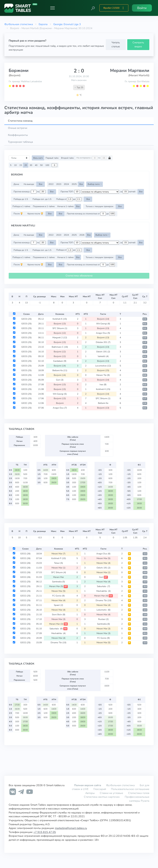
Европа (43, 24)
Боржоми (19, 70)
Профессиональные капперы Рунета (137, 799)
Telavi (58, 563)
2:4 (145, 403)
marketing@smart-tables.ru (71, 828)
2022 (51, 184)
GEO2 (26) (25, 554)
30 (31, 165)
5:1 (145, 558)
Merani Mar (58, 554)
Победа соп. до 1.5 (42, 199)
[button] (93, 8)
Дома (16, 184)
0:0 (145, 375)
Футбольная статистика (19, 24)
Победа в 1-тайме (21, 206)
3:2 (145, 366)
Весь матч (38, 158)
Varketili (103, 356)
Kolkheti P (59, 558)
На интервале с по (94, 158)
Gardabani (60, 361)
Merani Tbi (103, 375)
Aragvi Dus (103, 333)
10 (15, 165)
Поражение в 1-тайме (44, 206)
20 (26, 165)
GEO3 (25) (26, 319)
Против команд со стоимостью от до (91, 214)
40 (36, 165)
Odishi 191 (103, 352)
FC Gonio (58, 596)
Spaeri (58, 605)
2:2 (145, 338)
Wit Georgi (103, 324)
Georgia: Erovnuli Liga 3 (67, 24)
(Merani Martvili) (139, 75)
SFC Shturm (60, 328)
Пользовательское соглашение (130, 789)
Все (41, 184)
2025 (74, 184)
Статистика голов (139, 793)
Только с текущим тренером (100, 206)
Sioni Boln (59, 615)
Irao (103, 384)
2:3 (145, 568)
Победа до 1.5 (21, 199)
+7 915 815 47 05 (45, 832)
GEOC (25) (27, 403)
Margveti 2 (60, 338)
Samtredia (58, 582)
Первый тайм (52, 158)
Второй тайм (67, 158)
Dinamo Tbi (103, 600)
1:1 (145, 554)
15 (21, 165)
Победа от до (69, 199)
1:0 (145, 615)
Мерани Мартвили (130, 70)
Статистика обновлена (79, 276)
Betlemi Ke (60, 370)
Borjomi (103, 319)
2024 (66, 184)
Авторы (90, 793)
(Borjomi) (15, 75)
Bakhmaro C (60, 347)
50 (41, 165)
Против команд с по (29, 192)
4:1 (145, 408)
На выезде (29, 184)
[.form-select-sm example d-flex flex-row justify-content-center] (100, 192)
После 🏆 (18, 214)
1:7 (145, 398)
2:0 (145, 577)
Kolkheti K (60, 319)
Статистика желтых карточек (102, 797)
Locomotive (103, 366)
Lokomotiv (103, 610)
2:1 (145, 319)
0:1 (145, 324)
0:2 (145, 361)
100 (47, 165)
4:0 (145, 596)
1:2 (145, 342)
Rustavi (103, 619)
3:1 (145, 328)
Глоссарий (100, 789)
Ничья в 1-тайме (65, 206)
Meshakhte (103, 591)
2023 (59, 184)
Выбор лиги (94, 184)
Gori (60, 380)
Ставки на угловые (111, 793)
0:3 (145, 619)
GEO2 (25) (25, 582)
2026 (82, 235)
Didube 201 (103, 342)
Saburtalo (103, 586)
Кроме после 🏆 (35, 214)
